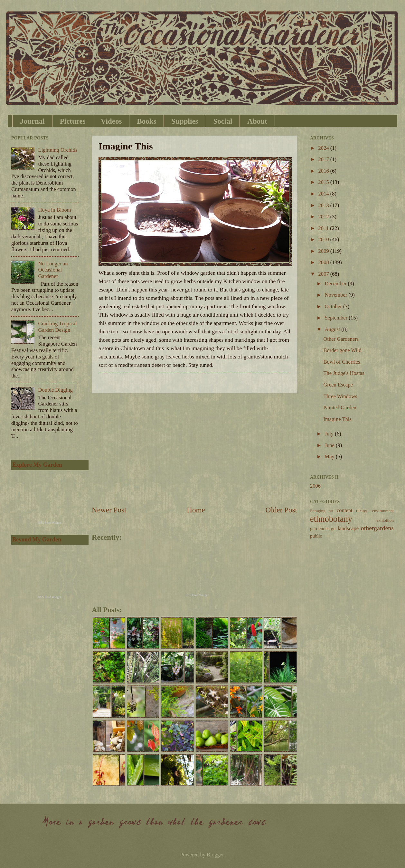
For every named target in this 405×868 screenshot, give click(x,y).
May (330, 457)
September (337, 318)
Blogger (215, 855)
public (316, 536)
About (257, 121)
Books (146, 121)
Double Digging (56, 390)
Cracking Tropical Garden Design (58, 327)
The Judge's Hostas (344, 373)
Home (196, 510)
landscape (348, 528)
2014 (324, 194)
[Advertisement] (194, 449)
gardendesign (323, 529)
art (331, 511)
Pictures (73, 121)
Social (223, 121)
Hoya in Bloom (55, 210)
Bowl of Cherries (342, 362)
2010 (324, 239)
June (330, 445)
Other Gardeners (341, 339)
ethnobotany (331, 519)
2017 (324, 159)
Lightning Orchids (58, 150)
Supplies (185, 121)
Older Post (281, 510)
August (333, 329)
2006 (315, 486)
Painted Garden (340, 408)
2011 (324, 228)
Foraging (318, 511)
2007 (324, 274)
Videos (111, 121)
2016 (324, 171)
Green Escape (338, 385)
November (336, 295)
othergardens (377, 528)
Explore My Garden (37, 465)
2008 (324, 262)
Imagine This (337, 419)
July (330, 434)
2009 (324, 251)
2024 (324, 148)
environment (383, 511)
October (334, 306)
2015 (324, 182)
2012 (324, 217)
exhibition (385, 520)
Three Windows (340, 396)
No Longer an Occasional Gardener (53, 270)
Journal (32, 121)
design (362, 510)
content (345, 510)
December (336, 284)
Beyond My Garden (37, 539)
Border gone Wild (342, 350)
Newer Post (109, 510)
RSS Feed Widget (197, 595)
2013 (324, 205)
